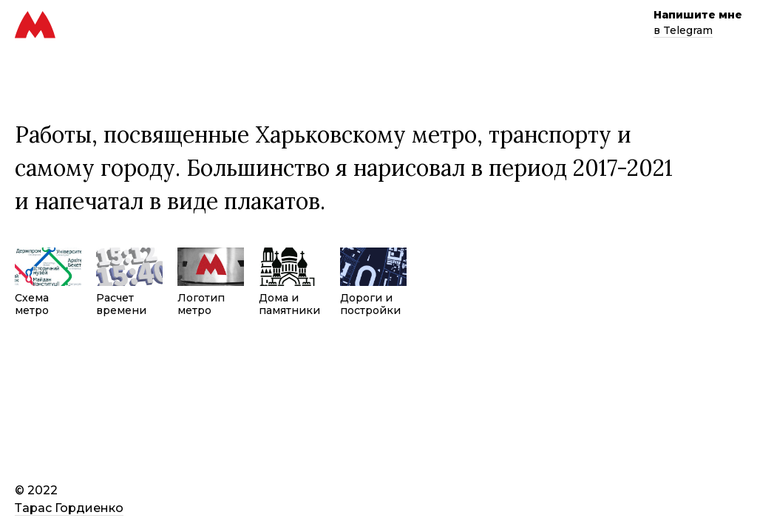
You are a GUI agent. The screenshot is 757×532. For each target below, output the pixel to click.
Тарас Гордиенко (69, 508)
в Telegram (683, 30)
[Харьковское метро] (35, 35)
